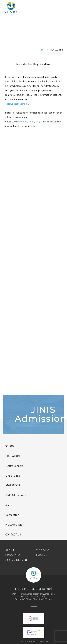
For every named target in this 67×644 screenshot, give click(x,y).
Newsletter (12, 515)
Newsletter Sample (17, 104)
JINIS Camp (42, 555)
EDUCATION (13, 456)
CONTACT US (13, 534)
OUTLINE (10, 550)
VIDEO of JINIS (14, 525)
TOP (43, 50)
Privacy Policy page (31, 121)
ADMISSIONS (13, 485)
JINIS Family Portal (16, 560)
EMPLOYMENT (43, 550)
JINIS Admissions (16, 495)
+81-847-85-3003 (26, 599)
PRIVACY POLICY (13, 555)
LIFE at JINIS (13, 476)
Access (9, 505)
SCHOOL (10, 446)
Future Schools (14, 466)
